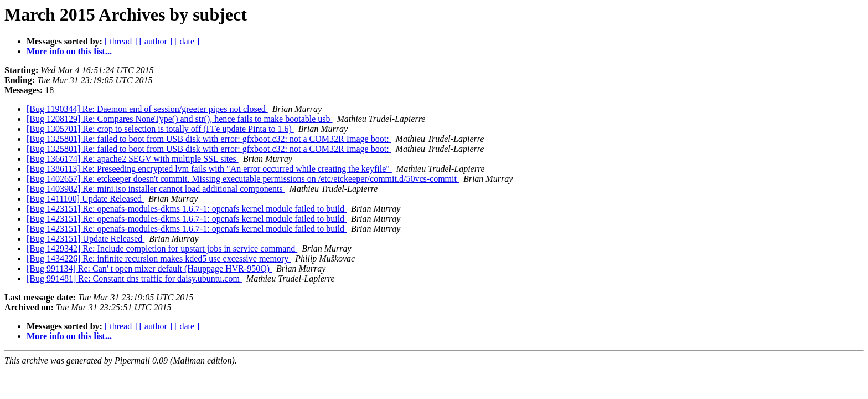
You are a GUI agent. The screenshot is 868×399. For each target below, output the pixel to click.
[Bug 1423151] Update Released (86, 239)
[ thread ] (121, 41)
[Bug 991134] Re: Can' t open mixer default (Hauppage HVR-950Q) (149, 268)
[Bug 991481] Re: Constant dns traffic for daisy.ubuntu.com (134, 278)
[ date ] (187, 41)
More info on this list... (69, 51)
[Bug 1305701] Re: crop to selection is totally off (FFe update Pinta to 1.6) (160, 129)
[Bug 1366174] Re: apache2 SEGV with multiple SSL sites (133, 159)
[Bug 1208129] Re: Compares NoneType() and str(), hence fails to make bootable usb (180, 119)
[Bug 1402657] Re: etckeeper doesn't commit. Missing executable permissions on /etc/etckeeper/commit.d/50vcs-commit (243, 179)
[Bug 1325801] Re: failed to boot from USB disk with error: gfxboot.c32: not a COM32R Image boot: (209, 139)
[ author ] (156, 41)
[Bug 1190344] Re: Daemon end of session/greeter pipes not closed (147, 109)
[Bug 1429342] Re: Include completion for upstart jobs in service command (162, 249)
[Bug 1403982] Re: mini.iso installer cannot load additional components (156, 189)
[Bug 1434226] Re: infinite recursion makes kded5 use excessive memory (159, 259)
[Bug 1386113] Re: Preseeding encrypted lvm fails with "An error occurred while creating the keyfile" (209, 169)
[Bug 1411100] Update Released (85, 199)
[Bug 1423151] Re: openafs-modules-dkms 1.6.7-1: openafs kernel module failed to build (187, 209)
